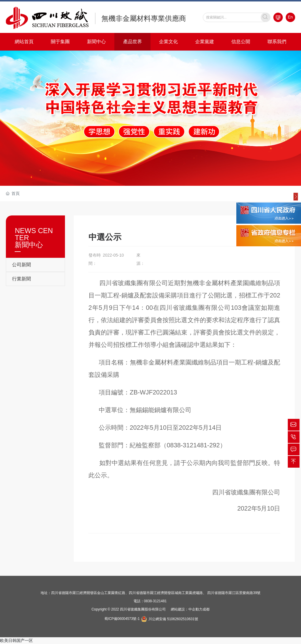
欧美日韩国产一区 (16, 640)
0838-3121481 (155, 601)
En (290, 17)
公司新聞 (21, 265)
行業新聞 (21, 279)
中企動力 (195, 609)
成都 (206, 609)
